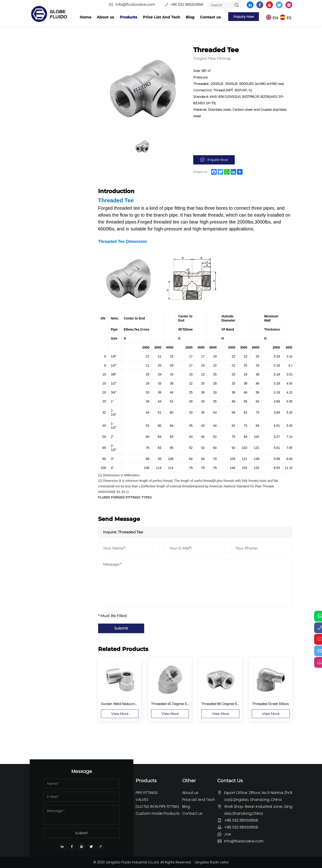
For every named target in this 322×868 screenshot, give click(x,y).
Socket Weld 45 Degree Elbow (60, 91)
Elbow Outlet (52, 399)
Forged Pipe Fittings (58, 80)
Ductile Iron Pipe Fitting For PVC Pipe (60, 597)
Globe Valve (50, 529)
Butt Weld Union (55, 205)
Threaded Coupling (57, 301)
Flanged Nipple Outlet (59, 408)
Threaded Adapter (56, 258)
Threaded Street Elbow (60, 231)
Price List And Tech (157, 17)
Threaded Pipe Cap (56, 249)
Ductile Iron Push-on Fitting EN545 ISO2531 (57, 631)
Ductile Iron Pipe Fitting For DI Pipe (60, 581)
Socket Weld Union (57, 130)
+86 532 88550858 (187, 4)
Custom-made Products (53, 668)
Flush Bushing (53, 284)
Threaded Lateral (55, 275)
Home (81, 17)
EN (276, 17)
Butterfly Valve (53, 504)
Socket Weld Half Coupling (63, 156)
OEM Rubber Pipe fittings (54, 712)
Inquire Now (218, 160)
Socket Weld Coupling (59, 165)
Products (124, 17)
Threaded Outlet (54, 452)
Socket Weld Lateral (57, 139)
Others (45, 479)
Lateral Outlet (52, 417)
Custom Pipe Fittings (59, 699)
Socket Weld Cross (56, 147)
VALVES (45, 493)
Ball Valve (48, 512)
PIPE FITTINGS (53, 44)
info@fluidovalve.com (135, 4)
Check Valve (50, 537)
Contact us (206, 17)
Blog (186, 17)
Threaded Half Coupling (60, 310)
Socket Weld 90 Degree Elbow (54, 194)
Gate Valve (49, 520)
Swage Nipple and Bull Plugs (59, 379)
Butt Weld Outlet (55, 391)
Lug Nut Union (53, 368)
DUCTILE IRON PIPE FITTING (59, 562)
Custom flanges (54, 683)
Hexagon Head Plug (57, 319)
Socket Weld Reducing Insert (60, 105)
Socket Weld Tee (54, 182)
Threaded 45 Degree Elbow (63, 214)
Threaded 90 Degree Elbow (63, 223)
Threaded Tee (52, 240)
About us (101, 17)
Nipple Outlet (52, 426)
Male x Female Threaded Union (61, 357)
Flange (45, 55)
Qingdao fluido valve (212, 862)
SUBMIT (82, 833)
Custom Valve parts (57, 691)
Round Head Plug (55, 328)
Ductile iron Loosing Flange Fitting (56, 614)
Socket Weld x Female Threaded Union (59, 119)
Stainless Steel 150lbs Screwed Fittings (57, 467)
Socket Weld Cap (55, 174)
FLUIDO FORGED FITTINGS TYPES (125, 498)
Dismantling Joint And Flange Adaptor (58, 647)
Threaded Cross (54, 266)
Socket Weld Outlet (57, 434)
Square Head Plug (56, 337)
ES (290, 17)
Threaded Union (54, 345)
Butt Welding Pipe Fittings (55, 67)
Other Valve (50, 545)
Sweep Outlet (52, 443)
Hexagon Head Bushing (60, 293)
